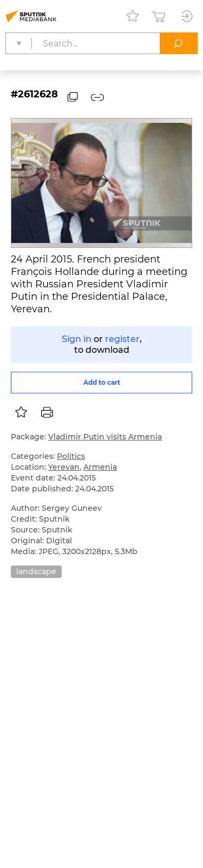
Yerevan (64, 467)
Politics (71, 456)
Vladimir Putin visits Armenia (105, 437)
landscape (36, 571)
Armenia (100, 467)
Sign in (77, 339)
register (122, 339)
